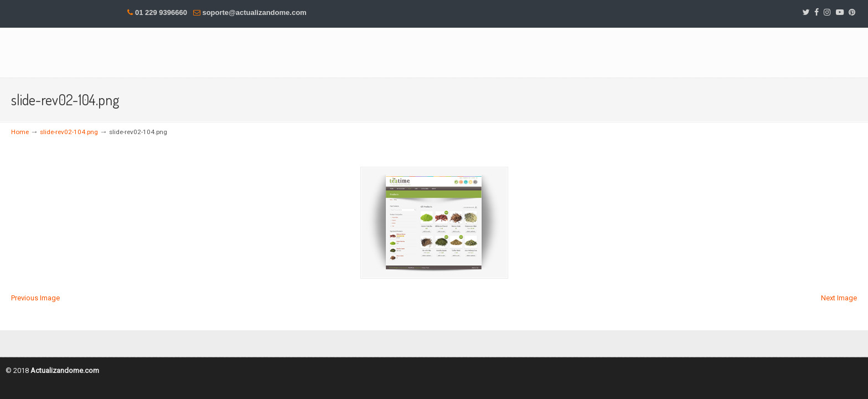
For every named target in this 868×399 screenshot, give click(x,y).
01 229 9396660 (161, 12)
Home (20, 132)
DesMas (149, 52)
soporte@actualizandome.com (254, 12)
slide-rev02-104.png (69, 132)
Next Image (839, 298)
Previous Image (35, 298)
